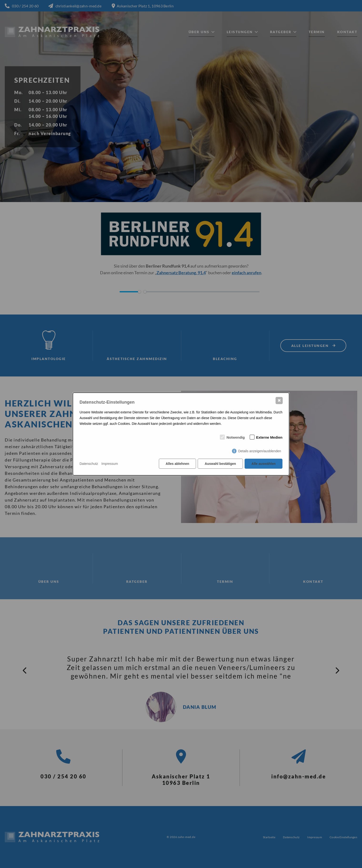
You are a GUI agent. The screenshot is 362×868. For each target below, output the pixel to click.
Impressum (110, 464)
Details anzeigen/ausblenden (260, 451)
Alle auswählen (264, 464)
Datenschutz (89, 464)
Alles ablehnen (178, 464)
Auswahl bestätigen (220, 464)
